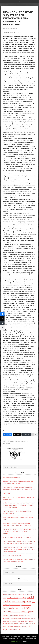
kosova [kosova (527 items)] (6, 618)
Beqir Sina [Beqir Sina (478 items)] (16, 602)
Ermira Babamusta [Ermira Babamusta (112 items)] (27, 605)
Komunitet (14, 440)
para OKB (20, 442)
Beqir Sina (14, 442)
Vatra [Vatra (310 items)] (12, 629)
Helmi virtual (7, 493)
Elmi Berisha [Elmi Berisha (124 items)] (13, 605)
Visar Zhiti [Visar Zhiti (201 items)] (17, 630)
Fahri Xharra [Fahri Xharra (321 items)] (19, 608)
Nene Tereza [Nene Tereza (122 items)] (10, 621)
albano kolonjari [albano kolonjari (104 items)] (6, 594)
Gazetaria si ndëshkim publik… (12, 477)
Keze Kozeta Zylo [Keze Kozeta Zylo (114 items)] (19, 616)
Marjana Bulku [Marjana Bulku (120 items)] (18, 619)
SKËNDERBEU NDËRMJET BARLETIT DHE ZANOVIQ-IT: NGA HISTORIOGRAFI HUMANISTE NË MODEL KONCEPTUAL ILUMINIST (19, 505)
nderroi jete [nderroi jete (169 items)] (30, 619)
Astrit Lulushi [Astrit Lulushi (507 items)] (12, 598)
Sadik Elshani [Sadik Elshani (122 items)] (32, 624)
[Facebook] (8, 434)
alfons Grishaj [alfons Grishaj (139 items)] (13, 594)
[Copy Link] (26, 434)
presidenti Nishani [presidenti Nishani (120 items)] (17, 621)
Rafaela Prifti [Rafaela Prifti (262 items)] (26, 621)
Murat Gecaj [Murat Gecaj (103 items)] (24, 619)
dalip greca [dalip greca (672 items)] (26, 602)
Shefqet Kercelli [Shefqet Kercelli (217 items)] (11, 626)
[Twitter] (17, 434)
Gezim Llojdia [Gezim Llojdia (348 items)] (26, 612)
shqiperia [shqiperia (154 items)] (19, 626)
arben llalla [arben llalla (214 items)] (26, 594)
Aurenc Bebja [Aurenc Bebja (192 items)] (22, 598)
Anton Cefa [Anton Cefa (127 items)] (20, 594)
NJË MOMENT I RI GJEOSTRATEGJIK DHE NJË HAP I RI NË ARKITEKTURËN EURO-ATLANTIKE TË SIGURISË (19, 531)
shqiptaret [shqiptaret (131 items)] (24, 626)
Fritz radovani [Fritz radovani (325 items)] (15, 612)
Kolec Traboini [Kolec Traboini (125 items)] (27, 616)
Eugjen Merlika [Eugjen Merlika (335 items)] (9, 608)
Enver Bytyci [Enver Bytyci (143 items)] (19, 605)
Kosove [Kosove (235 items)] (12, 619)
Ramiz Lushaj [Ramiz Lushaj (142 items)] (18, 624)
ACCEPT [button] (26, 641)
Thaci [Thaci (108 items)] (9, 630)
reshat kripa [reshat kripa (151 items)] (25, 624)
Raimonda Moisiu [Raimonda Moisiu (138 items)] (10, 624)
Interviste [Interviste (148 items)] (13, 616)
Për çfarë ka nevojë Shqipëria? (12, 555)
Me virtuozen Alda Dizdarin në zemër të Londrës (17, 537)
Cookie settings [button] (16, 641)
